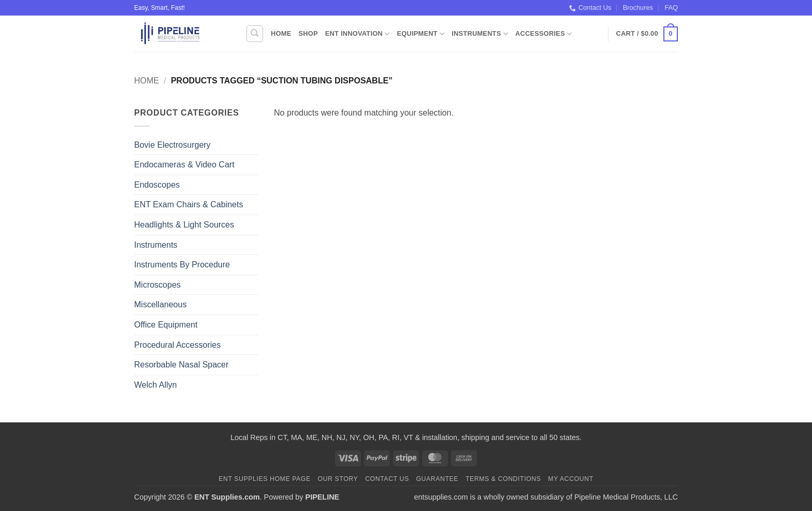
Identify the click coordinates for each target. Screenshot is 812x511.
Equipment (421, 34)
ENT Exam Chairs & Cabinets (189, 204)
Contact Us (590, 8)
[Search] (255, 34)
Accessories (543, 34)
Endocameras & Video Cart (184, 165)
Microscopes (157, 285)
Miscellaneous (160, 304)
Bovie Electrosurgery (172, 145)
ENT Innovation (358, 34)
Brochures (638, 8)
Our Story (338, 479)
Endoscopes (157, 185)
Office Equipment (166, 325)
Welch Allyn (155, 385)
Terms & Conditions (503, 479)
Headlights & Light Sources (184, 225)
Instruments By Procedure (182, 265)
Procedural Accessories (177, 345)
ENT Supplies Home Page (265, 479)
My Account (570, 479)
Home (281, 33)
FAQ (671, 8)
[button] (647, 34)
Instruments (480, 34)
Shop (308, 33)
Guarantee (437, 479)
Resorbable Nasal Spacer (181, 365)
